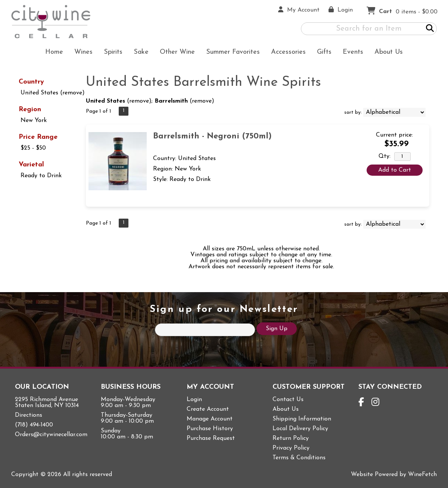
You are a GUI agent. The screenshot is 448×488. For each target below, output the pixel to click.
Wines (81, 53)
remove (139, 101)
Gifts (322, 53)
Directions (29, 415)
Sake (141, 52)
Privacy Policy (291, 448)
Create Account (208, 409)
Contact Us (288, 400)
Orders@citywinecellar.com (51, 435)
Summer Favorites (231, 53)
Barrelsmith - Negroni (212, 136)
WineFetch (422, 475)
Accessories (286, 53)
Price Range (38, 137)
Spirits (111, 53)
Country (31, 82)
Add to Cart (395, 170)
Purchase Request (211, 438)
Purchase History (210, 429)
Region (30, 110)
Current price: (394, 135)
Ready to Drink (41, 176)
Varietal (31, 165)
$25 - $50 (33, 148)
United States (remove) (53, 93)
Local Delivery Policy (300, 429)
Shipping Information (302, 419)
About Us (386, 53)
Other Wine (175, 53)
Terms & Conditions (299, 458)
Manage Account (210, 419)
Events (353, 52)
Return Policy (291, 438)
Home (54, 52)
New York (34, 121)
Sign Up (277, 329)
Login (194, 400)
